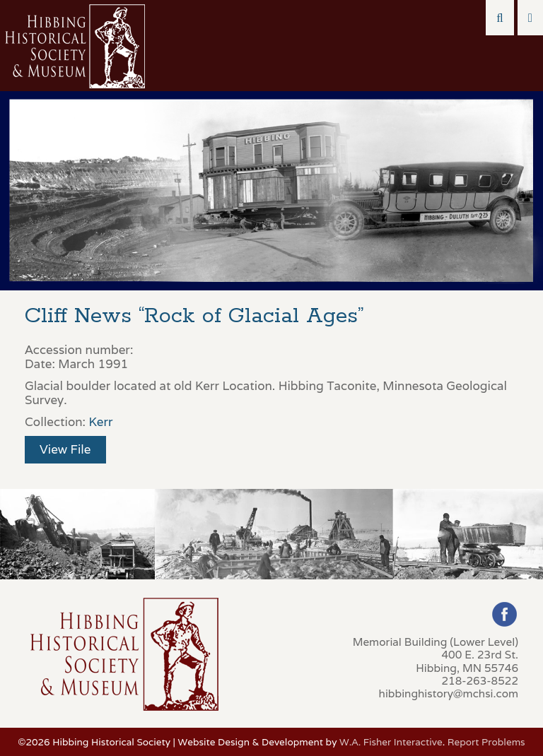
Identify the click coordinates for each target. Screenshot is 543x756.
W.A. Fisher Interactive (391, 742)
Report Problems (486, 742)
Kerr (100, 422)
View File (65, 449)
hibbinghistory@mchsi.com (449, 693)
